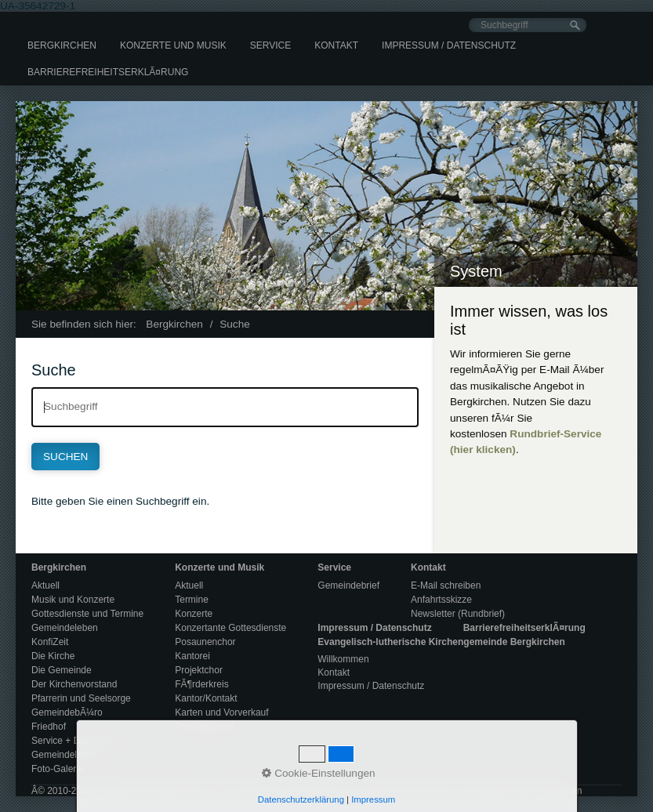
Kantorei (192, 656)
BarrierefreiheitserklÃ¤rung (108, 72)
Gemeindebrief (62, 755)
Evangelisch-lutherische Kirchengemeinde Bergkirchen (441, 642)
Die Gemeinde (62, 670)
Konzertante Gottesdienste (230, 628)
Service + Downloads (76, 741)
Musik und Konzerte (73, 600)
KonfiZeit (50, 642)
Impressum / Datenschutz (449, 45)
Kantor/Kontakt (206, 698)
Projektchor (199, 670)
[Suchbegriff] (528, 25)
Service (270, 45)
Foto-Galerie (58, 769)
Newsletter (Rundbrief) (458, 614)
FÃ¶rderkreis (201, 684)
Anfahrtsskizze (441, 600)
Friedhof (49, 727)
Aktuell (45, 585)
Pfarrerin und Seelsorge (81, 698)
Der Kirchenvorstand (74, 684)
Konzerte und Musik (173, 45)
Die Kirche (53, 656)
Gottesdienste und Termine (87, 614)
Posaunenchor (205, 642)
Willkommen (343, 659)
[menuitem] (62, 45)
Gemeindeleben (65, 628)
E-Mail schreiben (446, 585)
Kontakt (336, 45)
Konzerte (194, 614)
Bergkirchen (62, 45)
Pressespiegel (204, 727)
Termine (192, 600)
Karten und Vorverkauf (221, 712)
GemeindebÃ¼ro (67, 712)
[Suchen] (575, 25)
